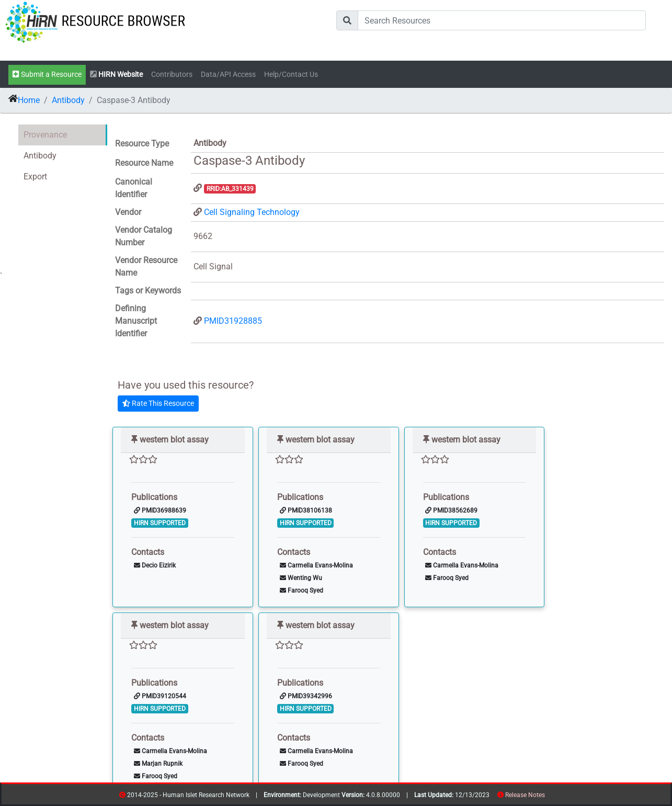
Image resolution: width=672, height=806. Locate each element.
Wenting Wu (301, 578)
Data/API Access (228, 75)
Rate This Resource (158, 403)
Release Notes (525, 795)
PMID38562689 (451, 510)
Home (29, 100)
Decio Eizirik (155, 565)
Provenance (45, 135)
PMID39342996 (306, 696)
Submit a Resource (47, 75)
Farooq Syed (301, 591)
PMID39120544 (160, 696)
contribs (551, 797)
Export (35, 177)
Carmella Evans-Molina (316, 565)
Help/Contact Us (291, 75)
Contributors (172, 75)
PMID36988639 (160, 510)
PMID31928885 (233, 321)
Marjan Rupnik (158, 764)
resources (548, 797)
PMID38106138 (306, 510)
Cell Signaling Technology (252, 212)
